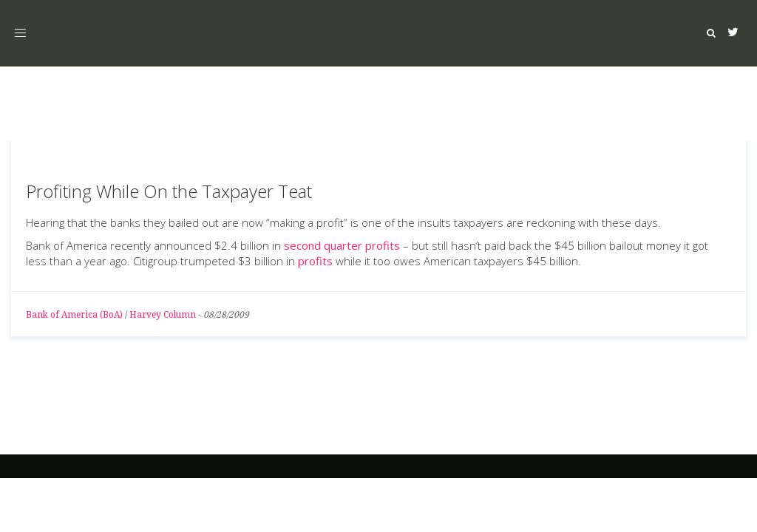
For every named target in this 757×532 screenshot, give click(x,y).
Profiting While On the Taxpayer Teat (169, 191)
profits (315, 261)
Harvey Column (163, 315)
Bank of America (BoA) (74, 315)
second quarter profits (342, 245)
